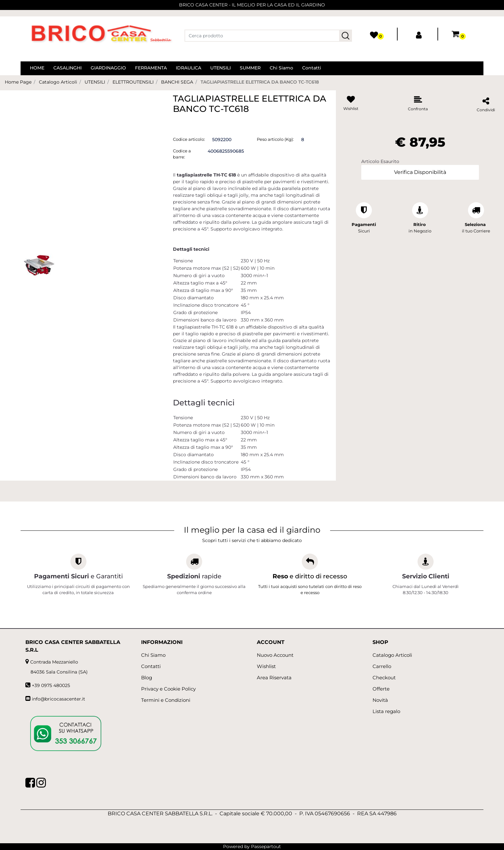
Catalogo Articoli (58, 82)
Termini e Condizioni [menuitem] (166, 700)
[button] (346, 36)
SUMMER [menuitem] (250, 68)
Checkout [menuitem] (384, 678)
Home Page (18, 82)
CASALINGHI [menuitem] (67, 68)
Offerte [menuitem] (381, 689)
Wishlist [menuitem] (266, 666)
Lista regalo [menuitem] (386, 711)
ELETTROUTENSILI (133, 82)
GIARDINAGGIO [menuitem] (108, 68)
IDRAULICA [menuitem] (189, 68)
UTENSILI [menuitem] (221, 68)
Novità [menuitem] (380, 700)
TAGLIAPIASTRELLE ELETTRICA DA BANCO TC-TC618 (260, 82)
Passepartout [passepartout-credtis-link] (266, 846)
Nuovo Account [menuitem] (275, 655)
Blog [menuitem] (147, 678)
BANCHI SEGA (177, 82)
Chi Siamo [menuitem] (281, 68)
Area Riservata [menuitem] (274, 678)
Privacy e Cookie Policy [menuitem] (168, 689)
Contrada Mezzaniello (54, 662)
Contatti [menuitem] (312, 68)
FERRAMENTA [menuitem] (151, 68)
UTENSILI (95, 82)
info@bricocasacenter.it (59, 699)
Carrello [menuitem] (382, 666)
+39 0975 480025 (51, 685)
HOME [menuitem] (37, 68)
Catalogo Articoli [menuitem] (392, 655)
